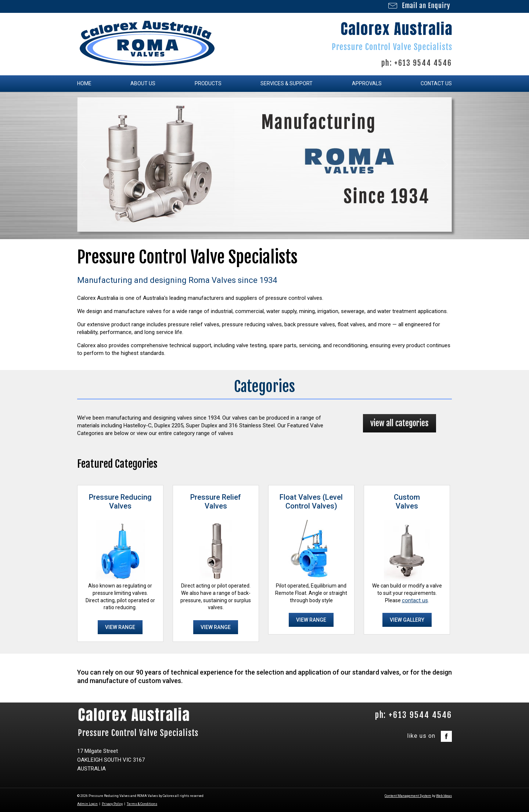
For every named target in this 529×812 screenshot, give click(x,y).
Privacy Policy (112, 804)
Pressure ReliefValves (216, 502)
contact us (415, 600)
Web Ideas (444, 796)
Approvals (367, 83)
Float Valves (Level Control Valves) (311, 502)
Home (84, 83)
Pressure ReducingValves (120, 502)
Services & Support (287, 83)
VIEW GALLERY (407, 620)
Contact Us (436, 83)
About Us (143, 83)
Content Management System (408, 796)
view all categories (400, 423)
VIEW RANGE (120, 627)
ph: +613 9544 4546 (417, 63)
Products (208, 83)
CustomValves (407, 502)
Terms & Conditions (142, 804)
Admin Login (87, 804)
